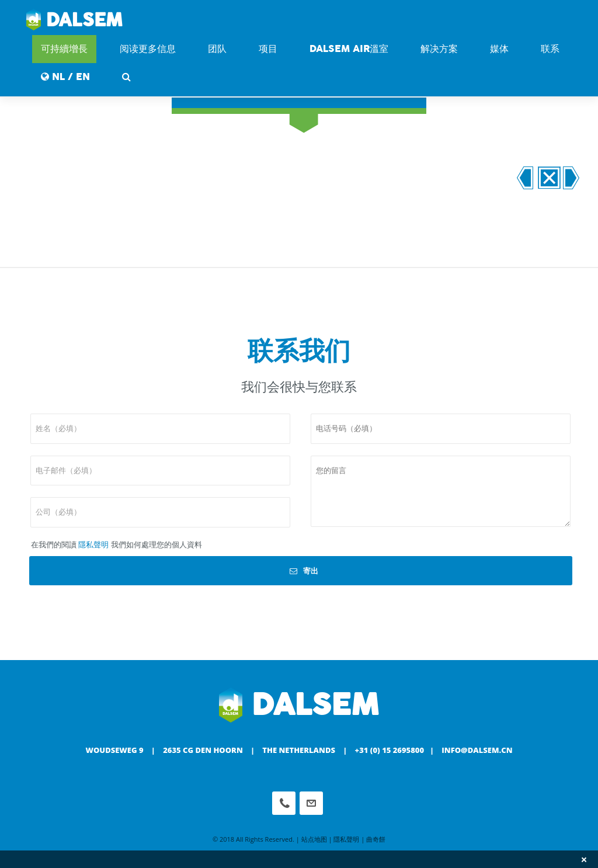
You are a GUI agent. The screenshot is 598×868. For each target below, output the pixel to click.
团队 (217, 49)
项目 (268, 49)
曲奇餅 (376, 839)
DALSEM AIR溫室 (349, 49)
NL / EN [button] (65, 77)
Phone (284, 803)
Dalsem (74, 20)
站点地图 (314, 839)
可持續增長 (64, 49)
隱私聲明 (93, 544)
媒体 (499, 49)
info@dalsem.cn (477, 750)
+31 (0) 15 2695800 (390, 750)
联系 (550, 49)
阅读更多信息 (148, 49)
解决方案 (439, 49)
